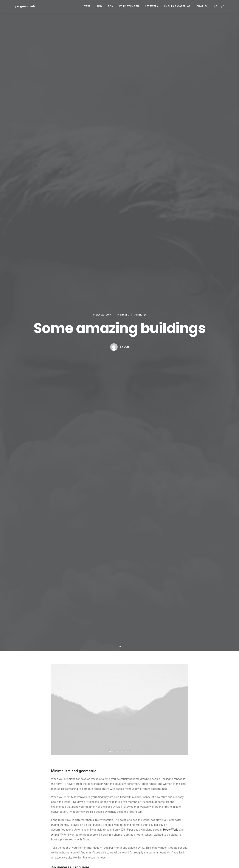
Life (67, 376)
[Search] (217, 6)
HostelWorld (171, 279)
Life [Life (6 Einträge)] (168, 785)
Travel (124, 40)
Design (57, 376)
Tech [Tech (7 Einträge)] (131, 791)
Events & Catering (177, 6)
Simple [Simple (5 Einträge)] (190, 785)
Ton (111, 6)
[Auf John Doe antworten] (185, 488)
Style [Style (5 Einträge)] (214, 785)
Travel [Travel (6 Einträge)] (142, 791)
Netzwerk (152, 6)
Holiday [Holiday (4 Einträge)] (156, 785)
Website (151, 688)
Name (56, 688)
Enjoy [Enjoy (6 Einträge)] (144, 785)
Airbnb (55, 284)
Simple (78, 376)
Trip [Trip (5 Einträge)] (153, 791)
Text (87, 6)
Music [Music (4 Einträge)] (178, 785)
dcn (126, 72)
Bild (99, 6)
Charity (202, 6)
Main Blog (119, 746)
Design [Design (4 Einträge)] (132, 785)
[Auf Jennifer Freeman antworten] (185, 540)
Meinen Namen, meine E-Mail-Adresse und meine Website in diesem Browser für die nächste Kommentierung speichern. (121, 707)
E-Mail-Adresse (110, 688)
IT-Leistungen (129, 6)
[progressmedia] (25, 6)
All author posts (90, 415)
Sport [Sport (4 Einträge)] (202, 785)
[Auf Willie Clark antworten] (185, 587)
